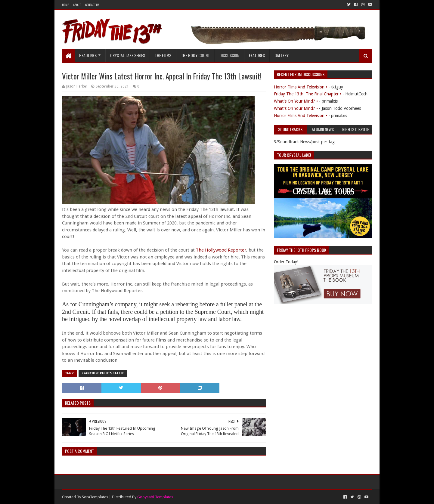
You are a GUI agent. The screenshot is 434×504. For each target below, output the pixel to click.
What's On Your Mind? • (296, 101)
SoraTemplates (95, 497)
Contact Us (92, 5)
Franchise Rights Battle (103, 373)
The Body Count (195, 55)
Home (65, 5)
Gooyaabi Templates (155, 497)
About (77, 5)
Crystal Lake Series (128, 55)
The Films (163, 55)
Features (257, 55)
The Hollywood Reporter (221, 250)
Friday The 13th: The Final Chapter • (308, 94)
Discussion (229, 55)
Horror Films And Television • (301, 87)
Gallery (282, 55)
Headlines (88, 55)
